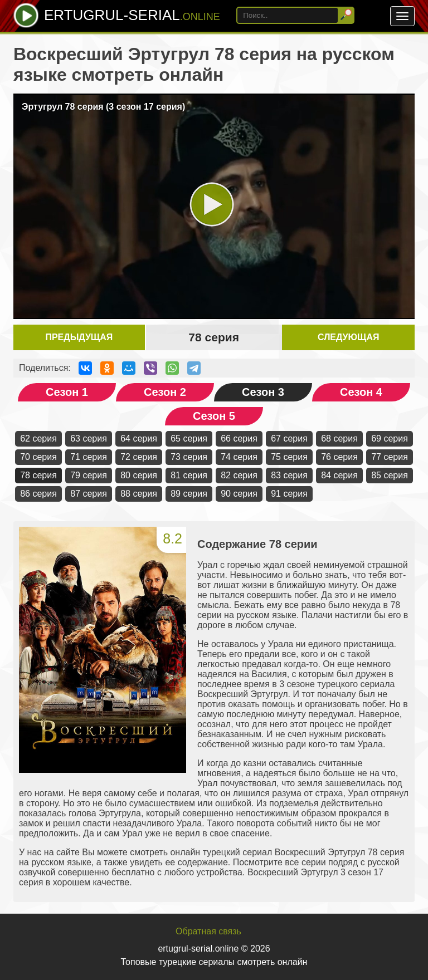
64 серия (139, 438)
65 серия (189, 438)
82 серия (239, 475)
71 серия (89, 457)
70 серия (38, 457)
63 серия (89, 438)
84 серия (339, 475)
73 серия (189, 457)
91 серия (289, 494)
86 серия (38, 494)
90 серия (239, 494)
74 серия (239, 457)
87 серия (89, 494)
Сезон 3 (263, 392)
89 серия (189, 494)
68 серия (339, 438)
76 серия (339, 457)
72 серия (139, 457)
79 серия (89, 475)
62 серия (38, 438)
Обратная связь (208, 931)
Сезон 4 (361, 392)
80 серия (139, 475)
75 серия (289, 457)
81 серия (189, 475)
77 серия (390, 457)
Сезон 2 (165, 392)
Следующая (348, 337)
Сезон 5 (214, 416)
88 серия (139, 494)
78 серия (38, 475)
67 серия (289, 438)
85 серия (390, 475)
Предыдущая (79, 337)
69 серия (390, 438)
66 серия (239, 438)
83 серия (289, 475)
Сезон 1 (67, 392)
